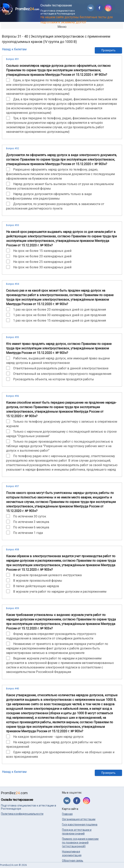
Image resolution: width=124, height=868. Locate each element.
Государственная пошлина (80, 825)
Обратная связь (73, 861)
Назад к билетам (14, 49)
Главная (67, 814)
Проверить (108, 50)
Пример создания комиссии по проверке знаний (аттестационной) (80, 843)
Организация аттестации (79, 819)
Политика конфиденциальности (22, 814)
